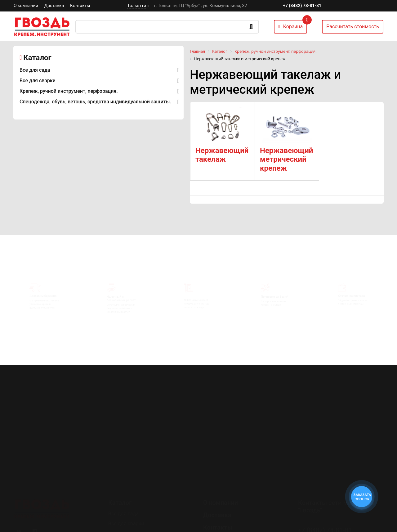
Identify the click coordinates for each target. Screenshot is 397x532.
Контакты (80, 6)
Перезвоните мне (322, 522)
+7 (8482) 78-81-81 (302, 6)
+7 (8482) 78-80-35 (325, 504)
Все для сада (35, 70)
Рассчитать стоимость (353, 27)
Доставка (54, 6)
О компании (26, 6)
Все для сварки (38, 81)
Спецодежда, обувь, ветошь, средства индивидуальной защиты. (95, 102)
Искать (251, 27)
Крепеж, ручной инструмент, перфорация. (69, 91)
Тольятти (136, 6)
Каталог (37, 58)
